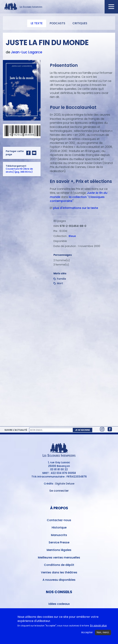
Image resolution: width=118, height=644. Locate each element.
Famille (62, 279)
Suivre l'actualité (16, 430)
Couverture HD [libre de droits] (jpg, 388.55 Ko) (19, 170)
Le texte (37, 23)
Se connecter (59, 491)
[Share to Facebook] (28, 153)
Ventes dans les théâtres (59, 572)
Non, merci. (103, 633)
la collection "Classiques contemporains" (77, 199)
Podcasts (57, 23)
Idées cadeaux (59, 604)
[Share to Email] (34, 153)
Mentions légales (59, 550)
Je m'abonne (83, 430)
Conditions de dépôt (59, 565)
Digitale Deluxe (65, 484)
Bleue (72, 236)
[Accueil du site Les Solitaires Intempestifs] (59, 7)
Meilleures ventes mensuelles (59, 558)
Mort (60, 283)
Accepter (87, 633)
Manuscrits (59, 535)
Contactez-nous (59, 520)
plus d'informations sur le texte (76, 208)
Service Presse (59, 542)
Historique (59, 528)
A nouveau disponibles (59, 580)
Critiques (80, 23)
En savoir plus (98, 626)
